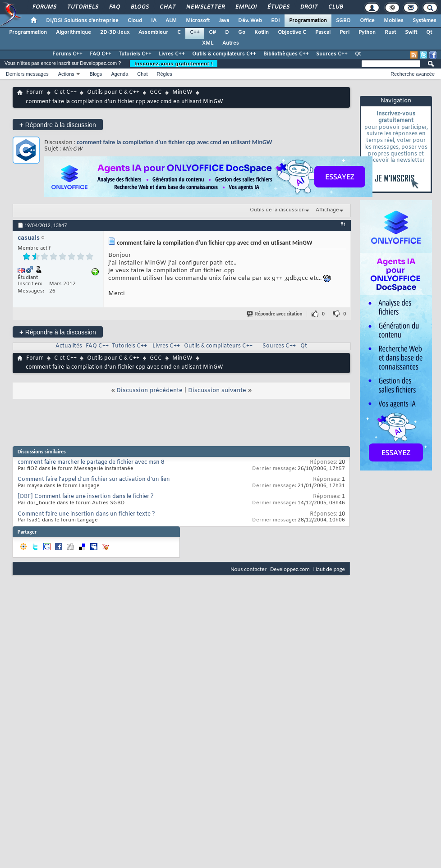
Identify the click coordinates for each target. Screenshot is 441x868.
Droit (308, 7)
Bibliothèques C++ (286, 54)
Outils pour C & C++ (113, 92)
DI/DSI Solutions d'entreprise (82, 21)
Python (367, 32)
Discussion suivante (217, 391)
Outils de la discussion (277, 210)
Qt (429, 32)
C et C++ (65, 92)
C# (212, 32)
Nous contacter (248, 569)
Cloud (135, 21)
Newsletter (205, 7)
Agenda (119, 74)
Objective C (292, 32)
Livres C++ (172, 54)
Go (242, 32)
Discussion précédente (149, 391)
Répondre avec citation (275, 314)
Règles (165, 74)
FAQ (114, 7)
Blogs (139, 7)
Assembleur (153, 32)
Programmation (308, 21)
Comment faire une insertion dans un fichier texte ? (86, 514)
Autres (231, 43)
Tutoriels (82, 7)
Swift (411, 32)
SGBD (343, 21)
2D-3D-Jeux (115, 32)
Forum (35, 92)
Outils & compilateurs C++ (224, 54)
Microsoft (198, 21)
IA (154, 21)
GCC (156, 92)
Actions (66, 74)
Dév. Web (250, 21)
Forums (44, 7)
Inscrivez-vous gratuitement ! (174, 64)
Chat (167, 7)
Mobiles (394, 21)
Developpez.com (290, 569)
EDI (276, 21)
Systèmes (425, 21)
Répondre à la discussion (58, 125)
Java (224, 21)
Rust (390, 32)
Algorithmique (73, 32)
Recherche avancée (413, 74)
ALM (171, 21)
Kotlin (262, 32)
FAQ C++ (101, 54)
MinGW (182, 92)
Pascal (323, 32)
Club (335, 7)
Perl (345, 32)
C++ (195, 32)
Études (278, 7)
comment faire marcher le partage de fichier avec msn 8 (91, 462)
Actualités (69, 346)
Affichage (327, 210)
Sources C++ (332, 54)
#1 (343, 224)
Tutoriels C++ (135, 54)
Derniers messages (27, 74)
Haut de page (329, 569)
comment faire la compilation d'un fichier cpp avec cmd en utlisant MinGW (175, 142)
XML (208, 43)
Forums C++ (67, 54)
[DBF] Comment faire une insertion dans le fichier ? (86, 497)
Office (367, 21)
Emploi (246, 7)
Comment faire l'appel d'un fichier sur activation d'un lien (94, 480)
